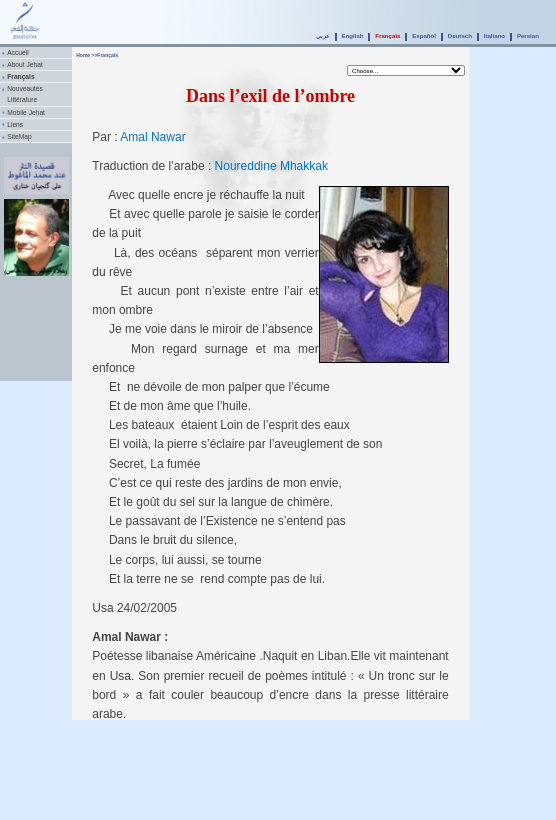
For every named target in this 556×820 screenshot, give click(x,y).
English (352, 35)
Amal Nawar (152, 137)
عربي (323, 35)
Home (83, 55)
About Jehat (25, 64)
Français (387, 35)
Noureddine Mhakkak (271, 166)
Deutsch (460, 35)
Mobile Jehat (26, 112)
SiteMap (19, 136)
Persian (528, 35)
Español (424, 35)
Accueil (17, 52)
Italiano (494, 35)
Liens (15, 124)
